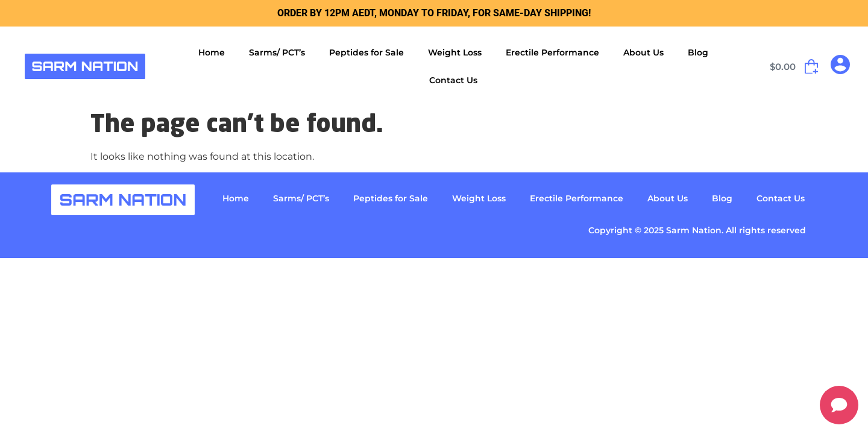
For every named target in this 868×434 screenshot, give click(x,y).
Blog (698, 52)
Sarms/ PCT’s (277, 52)
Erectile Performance (552, 52)
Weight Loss (455, 52)
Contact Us (453, 80)
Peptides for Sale (366, 52)
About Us (643, 52)
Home (212, 52)
